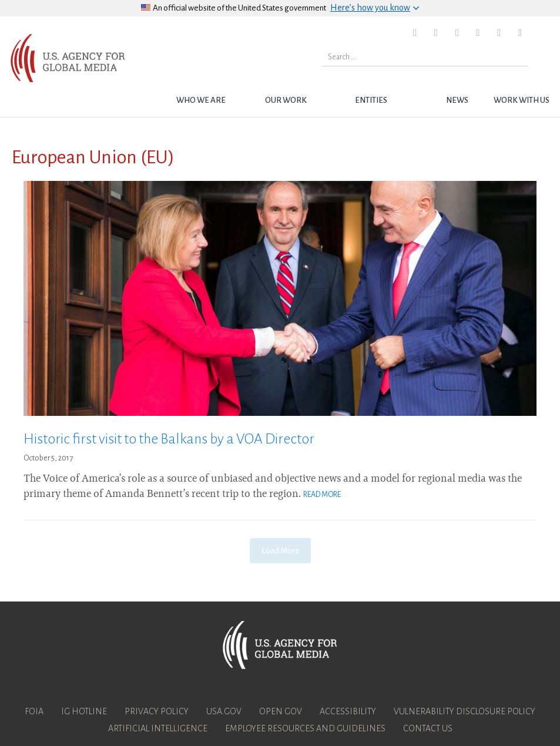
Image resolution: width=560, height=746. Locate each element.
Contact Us (428, 728)
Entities (371, 100)
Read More (322, 495)
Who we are (201, 100)
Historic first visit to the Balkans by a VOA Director (169, 439)
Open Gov (281, 711)
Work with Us (522, 100)
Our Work (286, 100)
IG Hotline (84, 711)
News (457, 100)
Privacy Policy (157, 711)
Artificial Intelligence (158, 728)
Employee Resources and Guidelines (305, 728)
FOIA (34, 711)
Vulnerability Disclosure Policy (465, 711)
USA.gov (224, 711)
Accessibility (348, 711)
